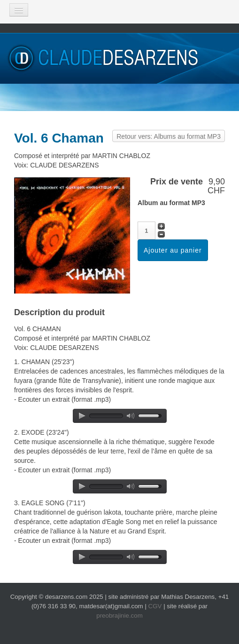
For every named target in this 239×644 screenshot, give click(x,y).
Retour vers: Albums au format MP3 (169, 136)
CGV (155, 606)
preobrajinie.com (119, 616)
